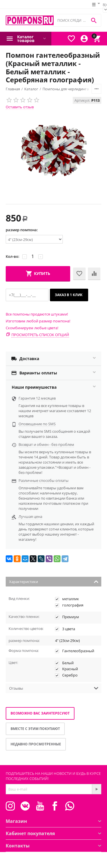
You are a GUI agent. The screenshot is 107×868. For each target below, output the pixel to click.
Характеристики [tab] (54, 581)
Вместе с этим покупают (35, 729)
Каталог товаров (26, 39)
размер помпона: (22, 230)
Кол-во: (13, 256)
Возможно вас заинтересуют (40, 713)
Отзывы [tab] (54, 688)
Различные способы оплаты (44, 480)
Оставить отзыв (20, 107)
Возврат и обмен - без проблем (46, 444)
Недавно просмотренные (36, 744)
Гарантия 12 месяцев (37, 398)
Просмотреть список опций (40, 335)
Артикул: (82, 100)
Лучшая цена (30, 516)
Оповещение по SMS (37, 424)
